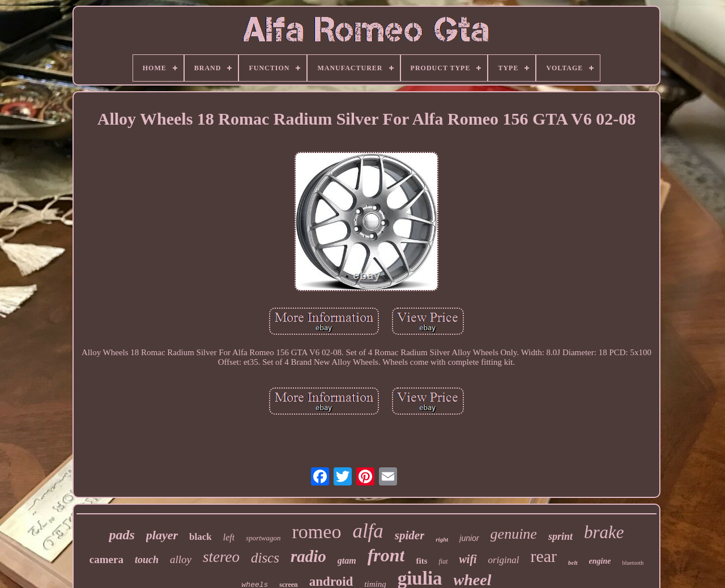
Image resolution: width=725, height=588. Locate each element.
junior (469, 538)
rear (543, 556)
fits (421, 561)
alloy (181, 559)
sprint (560, 536)
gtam (347, 561)
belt (573, 563)
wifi (468, 559)
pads (121, 535)
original (504, 560)
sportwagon (263, 538)
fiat (443, 561)
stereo (221, 557)
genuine (514, 534)
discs (265, 558)
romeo (317, 532)
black (201, 537)
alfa (368, 531)
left (229, 537)
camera (106, 559)
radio (308, 556)
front (386, 555)
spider (410, 535)
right (442, 539)
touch (147, 560)
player (162, 535)
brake (604, 532)
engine (600, 561)
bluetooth (633, 563)
